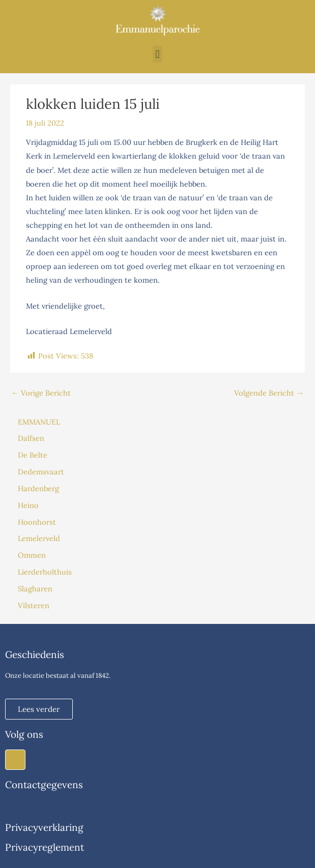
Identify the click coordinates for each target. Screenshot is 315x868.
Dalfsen (31, 438)
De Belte (33, 455)
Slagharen (35, 589)
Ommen (32, 555)
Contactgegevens (44, 785)
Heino (28, 505)
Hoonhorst (37, 522)
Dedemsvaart (41, 472)
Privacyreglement (45, 847)
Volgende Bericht (269, 393)
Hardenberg (38, 488)
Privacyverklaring (44, 827)
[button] (157, 54)
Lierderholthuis (45, 572)
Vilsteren (34, 605)
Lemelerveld (39, 538)
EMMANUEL (39, 422)
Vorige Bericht (41, 393)
